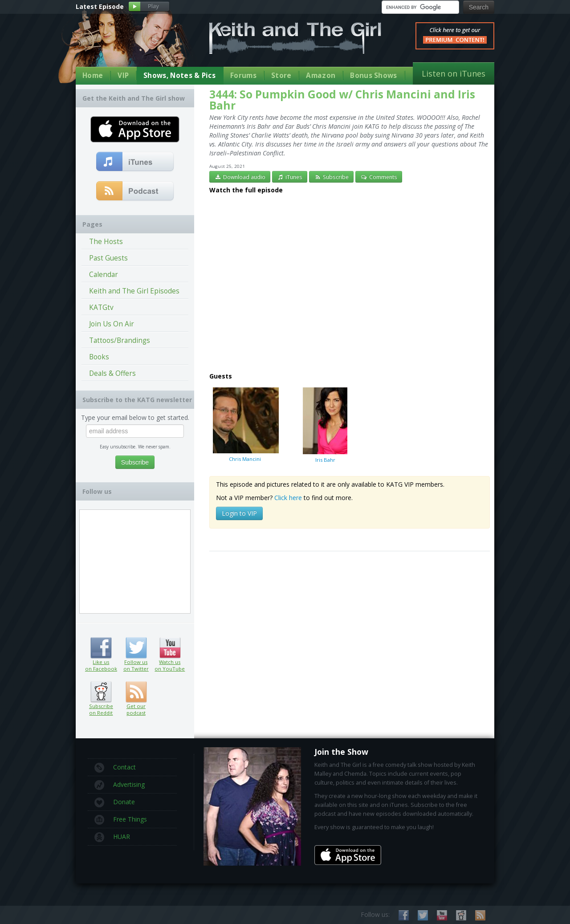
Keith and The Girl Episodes (134, 291)
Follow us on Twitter (136, 648)
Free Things (121, 820)
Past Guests (108, 258)
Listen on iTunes (454, 73)
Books (99, 357)
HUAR (112, 837)
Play (149, 7)
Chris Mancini (245, 424)
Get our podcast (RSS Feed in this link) (135, 191)
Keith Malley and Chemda (128, 45)
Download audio (240, 177)
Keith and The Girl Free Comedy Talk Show (295, 38)
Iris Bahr (325, 425)
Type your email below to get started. (135, 417)
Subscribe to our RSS (480, 915)
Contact (115, 768)
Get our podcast (136, 709)
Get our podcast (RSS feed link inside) (136, 692)
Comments (379, 177)
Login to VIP (239, 513)
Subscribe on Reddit (101, 692)
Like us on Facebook (101, 648)
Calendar (104, 275)
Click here (288, 498)
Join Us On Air (112, 324)
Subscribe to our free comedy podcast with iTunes (135, 162)
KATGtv (101, 307)
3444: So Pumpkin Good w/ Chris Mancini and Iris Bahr (342, 100)
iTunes (290, 177)
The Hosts (106, 242)
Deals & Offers (112, 373)
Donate (115, 802)
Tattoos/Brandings (120, 340)
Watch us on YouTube (170, 648)
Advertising (120, 785)
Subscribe (331, 177)
